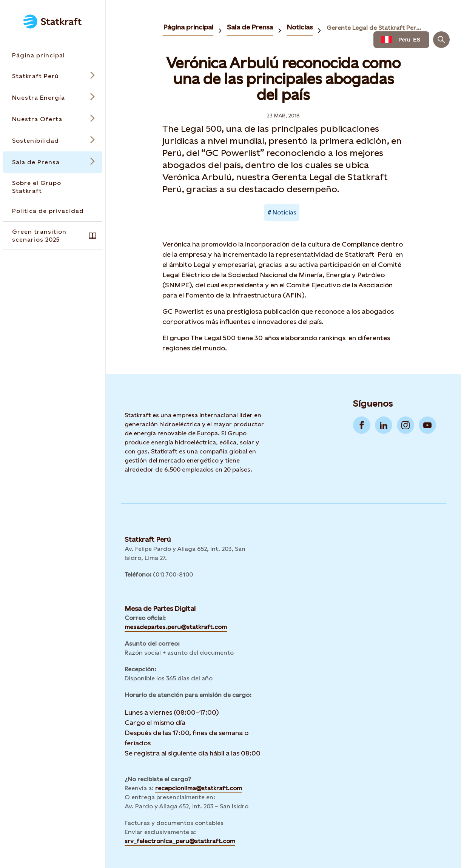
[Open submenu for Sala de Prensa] (53, 162)
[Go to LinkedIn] (384, 425)
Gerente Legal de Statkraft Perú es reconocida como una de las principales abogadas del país (375, 28)
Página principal (188, 27)
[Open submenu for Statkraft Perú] (53, 76)
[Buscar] (441, 40)
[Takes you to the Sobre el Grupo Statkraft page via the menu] (53, 187)
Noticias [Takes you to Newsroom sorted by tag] (284, 212)
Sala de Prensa (250, 27)
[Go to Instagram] (405, 425)
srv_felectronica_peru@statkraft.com (180, 841)
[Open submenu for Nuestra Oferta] (53, 119)
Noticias (300, 27)
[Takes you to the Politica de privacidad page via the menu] (53, 211)
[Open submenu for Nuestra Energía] (53, 98)
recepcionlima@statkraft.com (199, 788)
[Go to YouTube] (427, 425)
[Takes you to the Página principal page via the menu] (53, 55)
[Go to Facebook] (362, 425)
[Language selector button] (401, 40)
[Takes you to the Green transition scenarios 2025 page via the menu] (53, 236)
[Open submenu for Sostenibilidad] (53, 141)
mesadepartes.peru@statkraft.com (176, 627)
